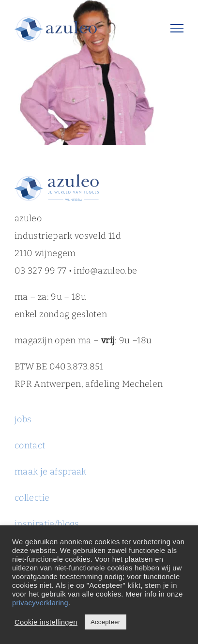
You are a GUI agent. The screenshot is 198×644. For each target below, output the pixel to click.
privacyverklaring (40, 603)
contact (30, 445)
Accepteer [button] (106, 622)
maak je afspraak (51, 472)
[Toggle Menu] (177, 28)
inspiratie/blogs (47, 524)
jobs (24, 419)
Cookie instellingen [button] (46, 622)
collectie (32, 498)
